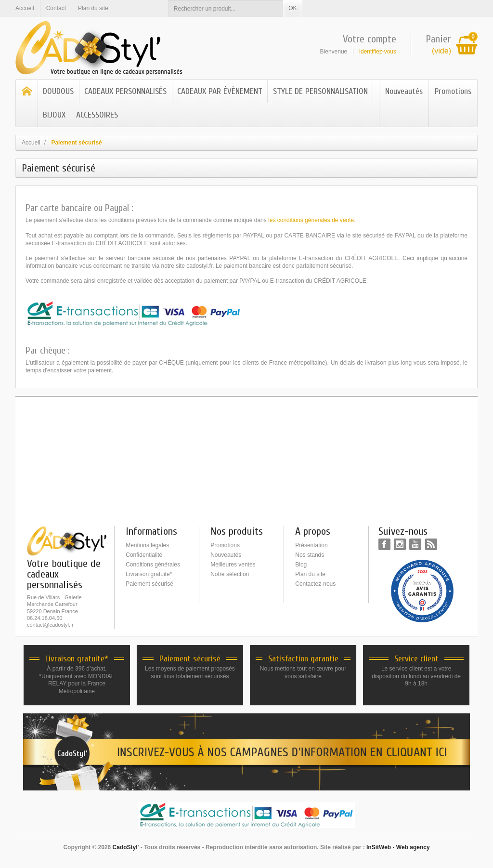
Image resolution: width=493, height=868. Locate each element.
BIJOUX (54, 115)
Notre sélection (230, 574)
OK (292, 8)
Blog (301, 565)
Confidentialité (144, 555)
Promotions (453, 91)
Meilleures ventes (233, 565)
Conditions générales (153, 565)
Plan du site (310, 574)
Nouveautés (404, 91)
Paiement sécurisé (149, 584)
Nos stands (310, 555)
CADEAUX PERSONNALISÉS (125, 91)
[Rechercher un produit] (226, 8)
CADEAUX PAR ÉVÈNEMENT (220, 91)
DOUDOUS (58, 91)
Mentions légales (147, 545)
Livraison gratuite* (149, 574)
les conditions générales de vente (311, 220)
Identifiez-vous (378, 52)
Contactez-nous (315, 584)
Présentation (311, 545)
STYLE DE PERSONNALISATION (320, 91)
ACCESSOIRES (97, 115)
